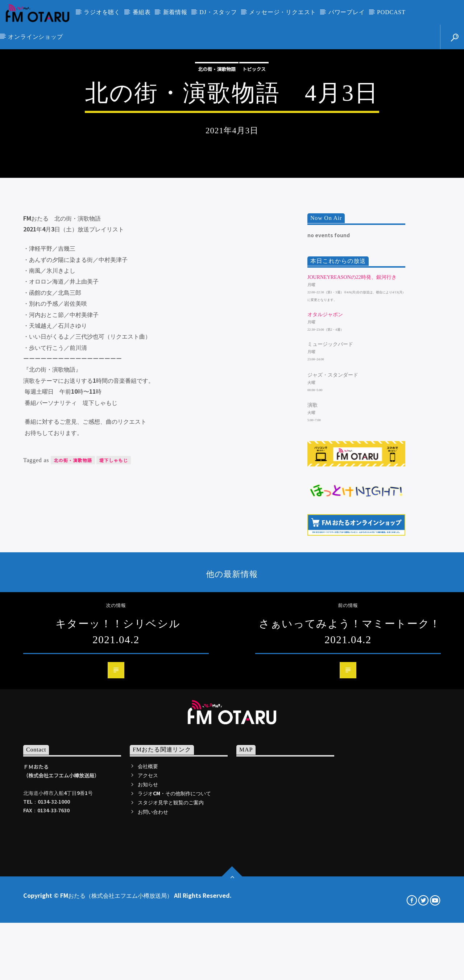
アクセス (148, 966)
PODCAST (391, 12)
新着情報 (175, 12)
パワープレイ (347, 12)
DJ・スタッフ (218, 12)
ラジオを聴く (102, 12)
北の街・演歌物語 (217, 156)
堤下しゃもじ (114, 651)
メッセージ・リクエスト (283, 12)
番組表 (142, 12)
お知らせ (148, 975)
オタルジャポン (325, 505)
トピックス (254, 156)
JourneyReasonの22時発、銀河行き (352, 468)
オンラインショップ (35, 37)
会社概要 (148, 956)
